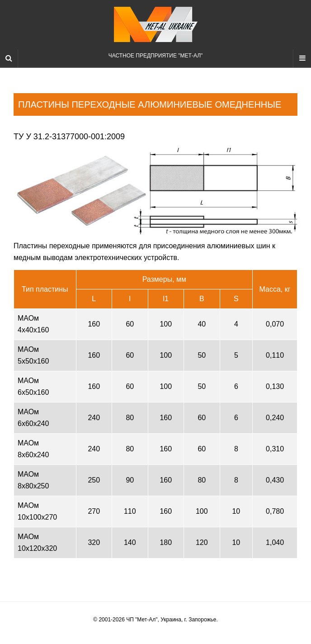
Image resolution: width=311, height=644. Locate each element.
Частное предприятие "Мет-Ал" (156, 33)
